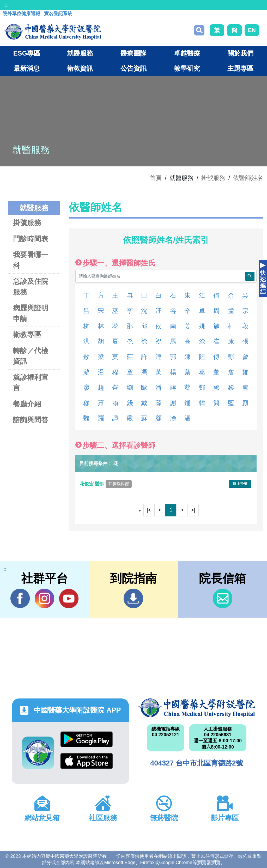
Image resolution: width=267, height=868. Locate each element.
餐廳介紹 (27, 404)
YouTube (69, 598)
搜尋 (199, 30)
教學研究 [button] (187, 68)
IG (44, 598)
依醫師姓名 (248, 178)
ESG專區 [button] (27, 53)
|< (149, 510)
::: (7, 5)
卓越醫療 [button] (187, 53)
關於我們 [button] (240, 53)
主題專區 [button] (240, 68)
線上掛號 (240, 484)
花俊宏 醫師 (106, 484)
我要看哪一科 (31, 260)
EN (252, 30)
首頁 (156, 178)
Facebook (20, 598)
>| (193, 510)
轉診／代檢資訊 (31, 356)
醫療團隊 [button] (133, 53)
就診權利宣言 (31, 383)
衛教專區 (27, 334)
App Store (87, 761)
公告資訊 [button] (133, 68)
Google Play (87, 739)
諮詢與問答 (31, 420)
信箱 (223, 598)
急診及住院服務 (31, 287)
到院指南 (133, 598)
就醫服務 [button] (80, 53)
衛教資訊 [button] (80, 68)
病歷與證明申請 (31, 313)
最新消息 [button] (27, 68)
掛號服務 (213, 178)
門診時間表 (31, 239)
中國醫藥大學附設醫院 (197, 708)
